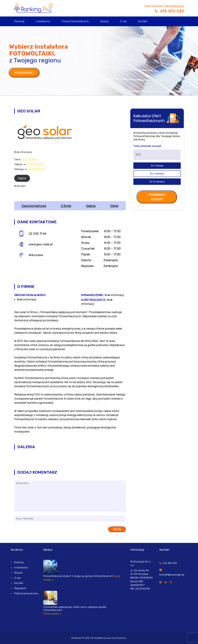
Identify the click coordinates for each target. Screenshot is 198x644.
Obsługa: (19, 169)
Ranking (19, 21)
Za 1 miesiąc (157, 166)
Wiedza (104, 21)
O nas (123, 21)
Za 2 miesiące (157, 174)
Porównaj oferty (157, 197)
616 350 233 (169, 11)
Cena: (17, 159)
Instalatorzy (43, 21)
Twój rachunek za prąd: (147, 146)
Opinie (114, 206)
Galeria (91, 206)
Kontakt (143, 21)
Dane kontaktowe (34, 206)
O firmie (66, 206)
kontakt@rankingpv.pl (172, 575)
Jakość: (19, 164)
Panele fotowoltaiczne (75, 21)
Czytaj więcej (52, 614)
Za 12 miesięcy (157, 182)
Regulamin (20, 588)
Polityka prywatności (26, 593)
